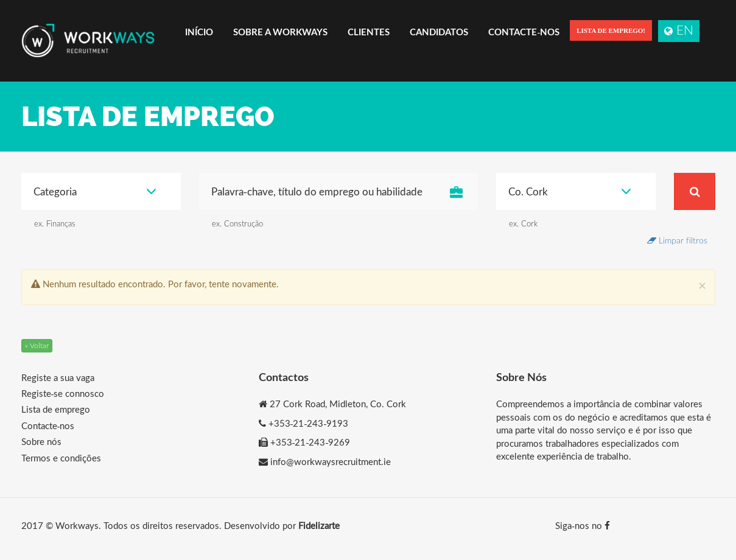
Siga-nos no (583, 525)
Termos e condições (61, 458)
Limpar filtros (677, 240)
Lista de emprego (56, 409)
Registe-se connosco (63, 393)
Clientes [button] (369, 32)
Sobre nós (41, 441)
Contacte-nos (524, 32)
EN (679, 30)
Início (199, 32)
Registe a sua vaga (58, 377)
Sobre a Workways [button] (280, 32)
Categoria (95, 191)
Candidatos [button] (439, 32)
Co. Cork (570, 191)
